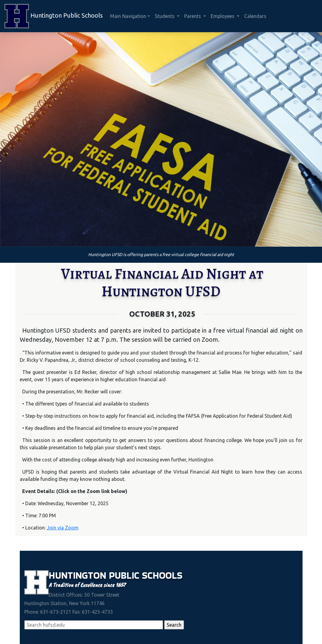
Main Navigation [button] (128, 16)
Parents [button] (193, 16)
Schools (162, 575)
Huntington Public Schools (54, 16)
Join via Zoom (63, 528)
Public (125, 575)
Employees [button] (223, 16)
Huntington (79, 575)
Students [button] (165, 16)
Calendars (255, 16)
